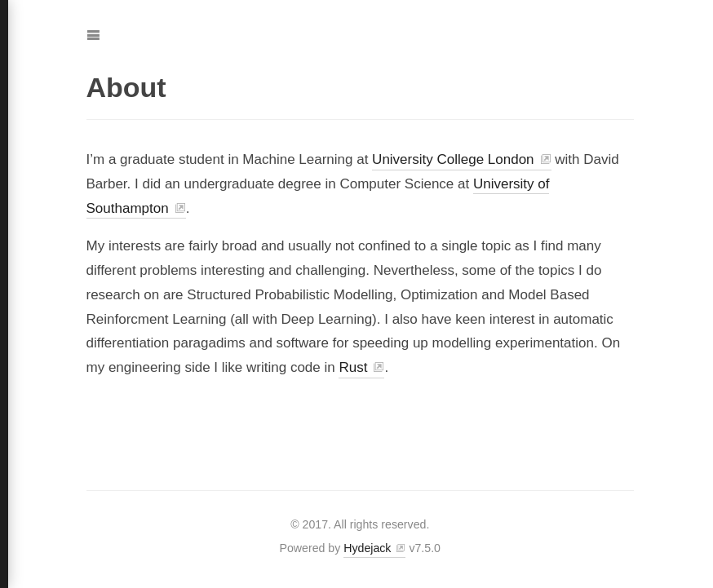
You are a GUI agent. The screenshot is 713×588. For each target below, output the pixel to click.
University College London (453, 159)
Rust (353, 367)
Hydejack (367, 548)
